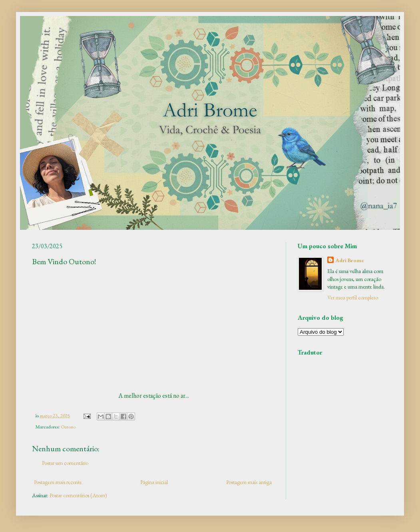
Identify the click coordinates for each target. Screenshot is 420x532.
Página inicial (154, 482)
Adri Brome (350, 260)
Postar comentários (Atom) (78, 495)
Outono (68, 427)
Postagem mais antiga (249, 482)
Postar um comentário (65, 463)
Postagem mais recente (58, 482)
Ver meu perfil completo (353, 297)
